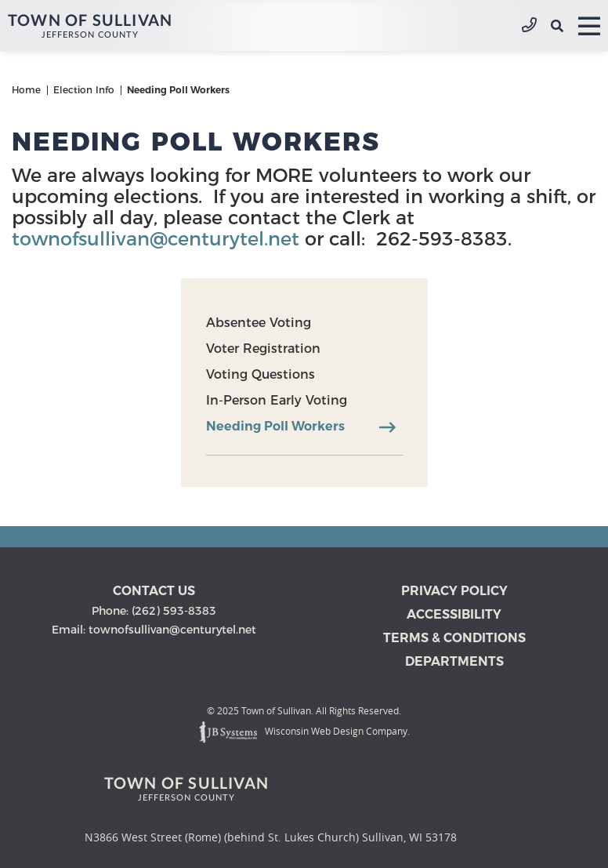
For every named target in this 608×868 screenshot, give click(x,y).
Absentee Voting (259, 323)
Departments (454, 661)
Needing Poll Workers (275, 426)
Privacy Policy (454, 591)
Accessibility (454, 614)
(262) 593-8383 (529, 26)
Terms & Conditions (454, 638)
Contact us (154, 591)
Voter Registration (263, 349)
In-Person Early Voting (277, 400)
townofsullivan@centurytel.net (156, 239)
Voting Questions (261, 374)
